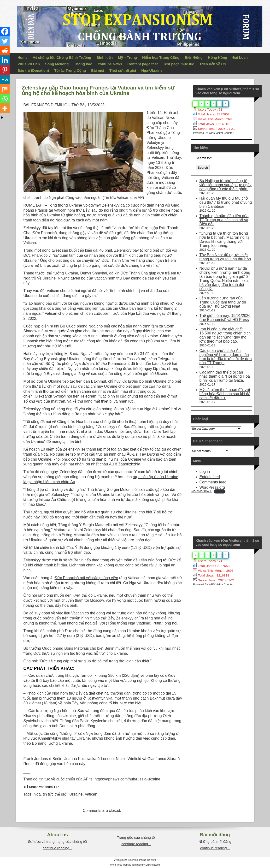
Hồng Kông (218, 57)
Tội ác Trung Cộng (70, 70)
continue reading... (57, 848)
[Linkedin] (5, 60)
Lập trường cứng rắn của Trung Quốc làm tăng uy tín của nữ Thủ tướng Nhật (223, 302)
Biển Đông (194, 57)
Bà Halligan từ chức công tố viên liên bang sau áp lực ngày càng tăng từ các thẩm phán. (226, 185)
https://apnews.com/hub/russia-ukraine (127, 779)
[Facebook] (5, 31)
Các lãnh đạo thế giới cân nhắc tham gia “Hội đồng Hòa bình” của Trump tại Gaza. (225, 376)
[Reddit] (5, 51)
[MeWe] (5, 79)
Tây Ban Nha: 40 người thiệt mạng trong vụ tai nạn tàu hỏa (225, 257)
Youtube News (110, 64)
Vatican (91, 794)
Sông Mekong (57, 64)
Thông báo (83, 64)
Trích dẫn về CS (213, 64)
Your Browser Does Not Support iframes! (227, 511)
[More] (5, 108)
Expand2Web (153, 865)
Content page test (143, 64)
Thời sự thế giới (123, 70)
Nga (37, 794)
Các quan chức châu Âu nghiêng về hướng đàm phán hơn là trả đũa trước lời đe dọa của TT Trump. (226, 357)
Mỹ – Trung (127, 57)
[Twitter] (5, 41)
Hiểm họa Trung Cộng (161, 57)
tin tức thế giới (55, 794)
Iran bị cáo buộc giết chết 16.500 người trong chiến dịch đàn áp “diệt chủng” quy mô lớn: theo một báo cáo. (225, 335)
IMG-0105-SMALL (201, 491)
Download (219, 491)
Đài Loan (240, 57)
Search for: (204, 158)
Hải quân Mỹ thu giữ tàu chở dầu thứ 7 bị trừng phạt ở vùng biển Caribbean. (226, 202)
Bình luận (105, 57)
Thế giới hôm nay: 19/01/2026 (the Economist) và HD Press (225, 318)
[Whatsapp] (5, 99)
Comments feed (213, 482)
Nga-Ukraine (152, 70)
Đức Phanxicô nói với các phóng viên (86, 578)
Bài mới (98, 70)
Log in (205, 472)
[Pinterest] (5, 70)
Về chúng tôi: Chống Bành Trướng (62, 57)
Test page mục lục (179, 64)
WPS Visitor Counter (221, 133)
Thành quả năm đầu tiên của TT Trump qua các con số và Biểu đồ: (224, 220)
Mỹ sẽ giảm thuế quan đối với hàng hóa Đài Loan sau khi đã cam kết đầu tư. (225, 394)
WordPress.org (212, 487)
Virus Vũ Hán (29, 64)
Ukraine (76, 794)
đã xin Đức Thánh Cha (128, 273)
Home (23, 57)
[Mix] (5, 89)
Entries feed (210, 477)
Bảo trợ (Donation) (33, 70)
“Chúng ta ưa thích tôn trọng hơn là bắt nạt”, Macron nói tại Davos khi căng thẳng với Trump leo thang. (225, 239)
